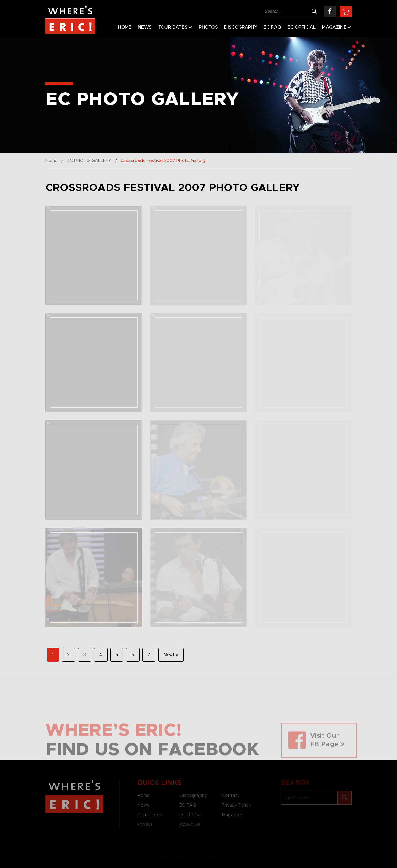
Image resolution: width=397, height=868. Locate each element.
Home (125, 27)
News (145, 27)
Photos (208, 27)
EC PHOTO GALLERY (89, 161)
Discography (241, 27)
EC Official (302, 27)
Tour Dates (173, 27)
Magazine (334, 27)
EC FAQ (272, 27)
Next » (171, 655)
